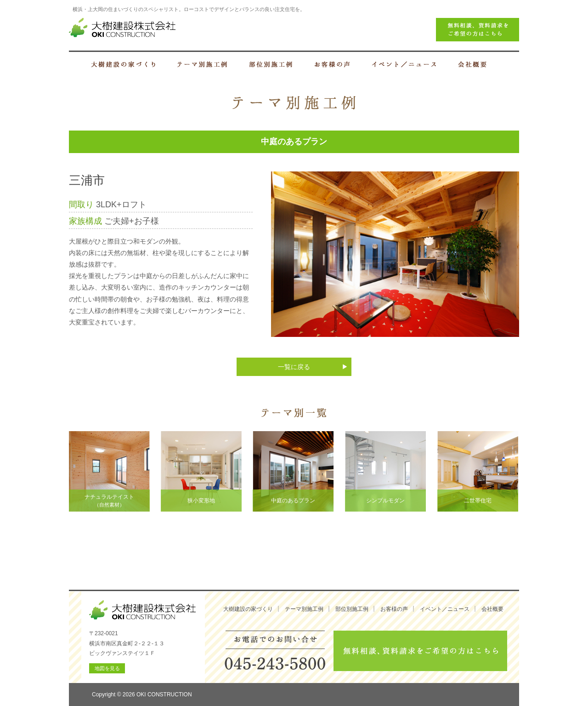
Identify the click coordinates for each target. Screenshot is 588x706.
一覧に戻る (294, 367)
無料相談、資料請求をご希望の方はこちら (420, 651)
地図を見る (107, 668)
